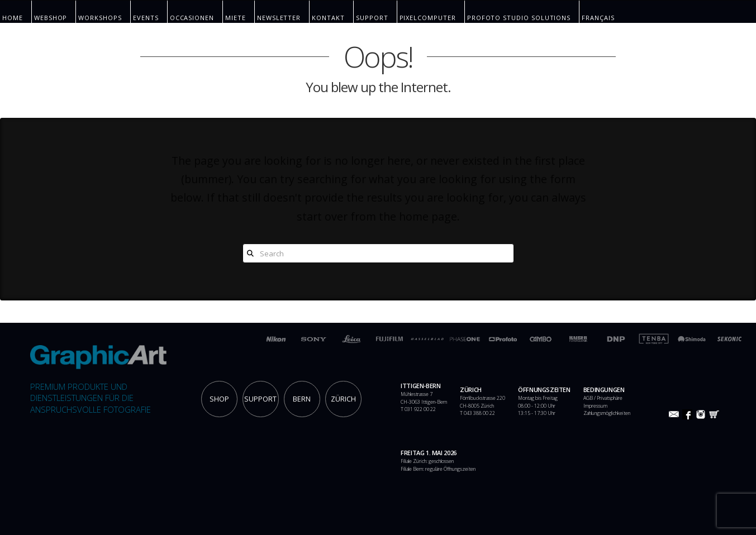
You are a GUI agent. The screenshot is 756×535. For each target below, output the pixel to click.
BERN (302, 399)
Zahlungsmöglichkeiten (607, 413)
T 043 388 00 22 (477, 413)
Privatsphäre (610, 398)
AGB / (590, 398)
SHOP (219, 399)
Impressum (595, 406)
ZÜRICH (343, 399)
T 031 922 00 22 (418, 409)
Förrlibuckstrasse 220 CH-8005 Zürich (482, 402)
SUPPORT (260, 399)
